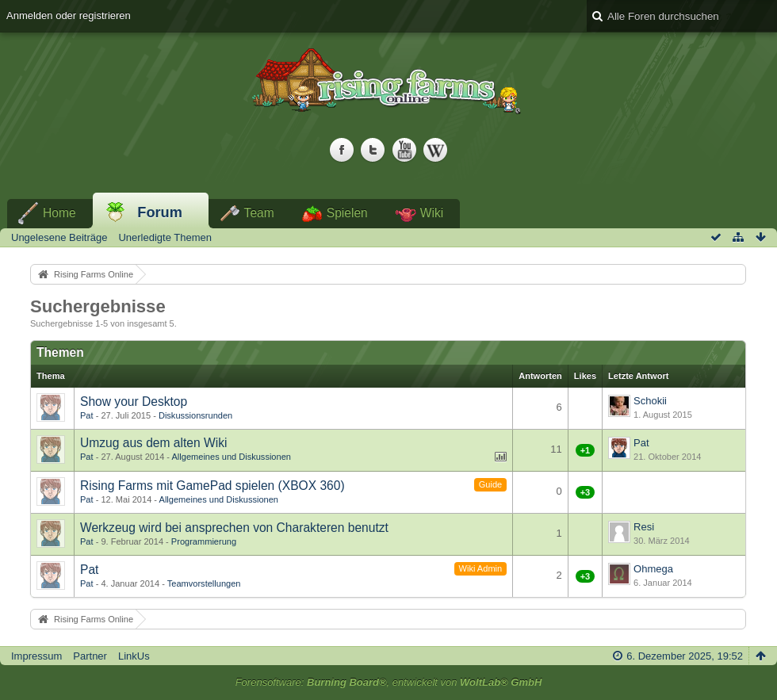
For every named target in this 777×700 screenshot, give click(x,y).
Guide (490, 484)
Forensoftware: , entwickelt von (389, 682)
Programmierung (204, 541)
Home (59, 213)
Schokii (650, 401)
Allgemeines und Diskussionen (232, 457)
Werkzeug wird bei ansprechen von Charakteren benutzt (234, 528)
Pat (87, 415)
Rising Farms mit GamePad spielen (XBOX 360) (212, 486)
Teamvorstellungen (204, 583)
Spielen (347, 213)
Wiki (432, 213)
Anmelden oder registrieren (69, 15)
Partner (90, 656)
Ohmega (653, 569)
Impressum (36, 656)
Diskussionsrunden (195, 415)
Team (259, 213)
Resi (644, 527)
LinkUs (134, 656)
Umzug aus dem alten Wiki (153, 443)
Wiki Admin (481, 568)
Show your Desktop (134, 402)
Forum (160, 212)
